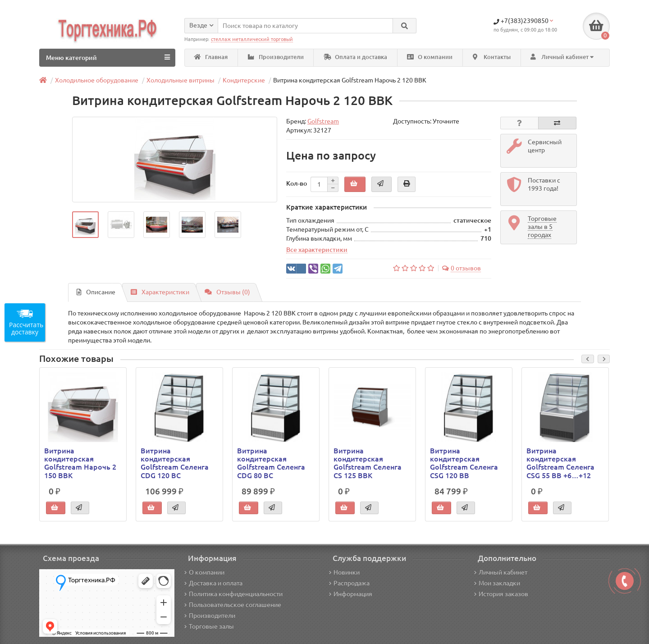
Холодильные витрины (181, 80)
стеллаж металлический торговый (252, 39)
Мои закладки (497, 583)
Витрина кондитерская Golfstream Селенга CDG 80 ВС (271, 463)
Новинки (344, 572)
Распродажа (349, 583)
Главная (211, 57)
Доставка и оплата (213, 583)
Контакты (492, 57)
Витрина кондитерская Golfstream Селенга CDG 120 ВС (175, 463)
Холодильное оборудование (97, 80)
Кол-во (297, 183)
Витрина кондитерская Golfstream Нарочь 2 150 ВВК (80, 463)
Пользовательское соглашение (233, 605)
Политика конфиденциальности (233, 594)
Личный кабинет (501, 572)
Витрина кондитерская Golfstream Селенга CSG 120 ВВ (464, 463)
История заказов (501, 594)
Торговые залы (209, 626)
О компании (430, 57)
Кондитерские (244, 80)
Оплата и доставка (355, 57)
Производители (276, 57)
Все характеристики (317, 250)
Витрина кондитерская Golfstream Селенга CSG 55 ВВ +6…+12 (560, 463)
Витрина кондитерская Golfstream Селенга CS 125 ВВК (368, 463)
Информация (351, 594)
